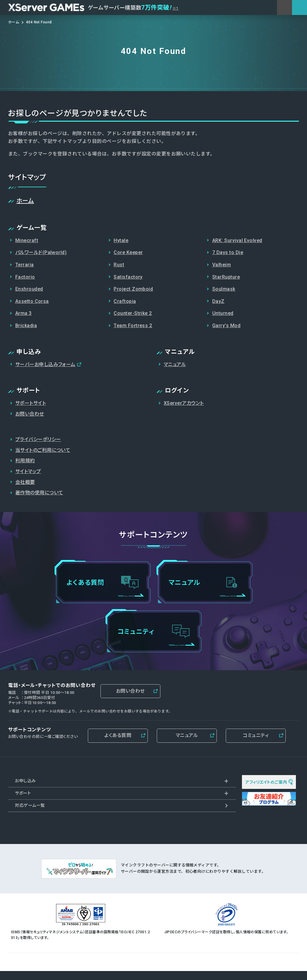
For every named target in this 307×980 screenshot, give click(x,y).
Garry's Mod (226, 326)
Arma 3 (24, 313)
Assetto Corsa (32, 301)
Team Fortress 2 (133, 326)
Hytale (121, 240)
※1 (175, 8)
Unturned (223, 313)
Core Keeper (128, 252)
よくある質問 (118, 735)
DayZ (218, 301)
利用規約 (25, 461)
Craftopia (125, 301)
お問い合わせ (30, 414)
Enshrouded (29, 289)
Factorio (25, 277)
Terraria (25, 265)
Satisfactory (128, 277)
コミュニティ (256, 735)
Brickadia (26, 326)
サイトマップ (28, 471)
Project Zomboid (133, 289)
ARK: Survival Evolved (237, 240)
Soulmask (224, 289)
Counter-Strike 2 (133, 313)
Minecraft (27, 240)
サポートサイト (31, 403)
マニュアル (175, 364)
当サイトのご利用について (43, 450)
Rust (119, 265)
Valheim (222, 265)
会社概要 (25, 482)
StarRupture (226, 277)
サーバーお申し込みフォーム (45, 364)
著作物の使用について (39, 493)
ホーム (25, 201)
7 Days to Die (228, 252)
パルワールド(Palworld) (41, 252)
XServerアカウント (184, 403)
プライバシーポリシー (38, 439)
